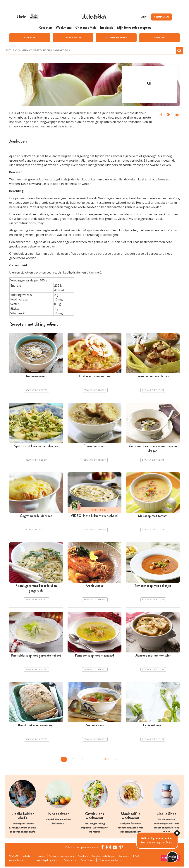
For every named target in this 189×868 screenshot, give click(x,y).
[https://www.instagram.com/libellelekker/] (109, 848)
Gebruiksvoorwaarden (63, 857)
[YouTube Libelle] (115, 848)
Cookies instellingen (106, 857)
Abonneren (71, 861)
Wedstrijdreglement (49, 861)
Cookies (85, 857)
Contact (127, 857)
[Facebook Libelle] (103, 848)
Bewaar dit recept (37, 390)
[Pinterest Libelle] (122, 848)
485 (107, 760)
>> (125, 760)
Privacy (41, 857)
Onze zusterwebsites (113, 861)
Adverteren (90, 861)
